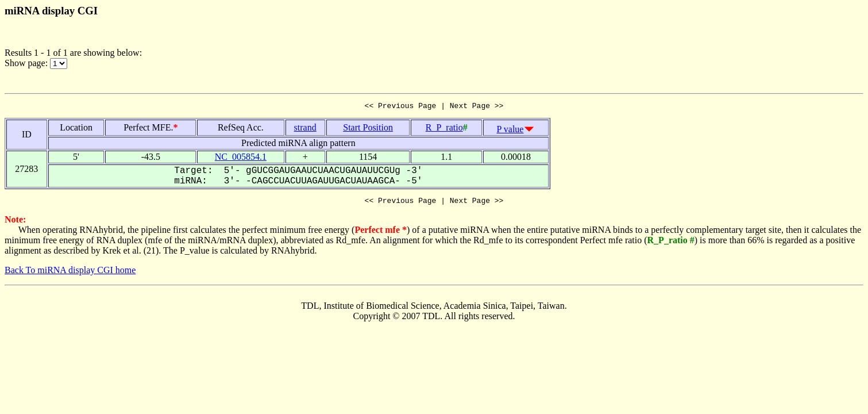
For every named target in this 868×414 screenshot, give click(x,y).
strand (305, 129)
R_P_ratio (444, 129)
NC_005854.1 (241, 158)
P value (510, 131)
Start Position (368, 129)
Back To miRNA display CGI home (70, 273)
